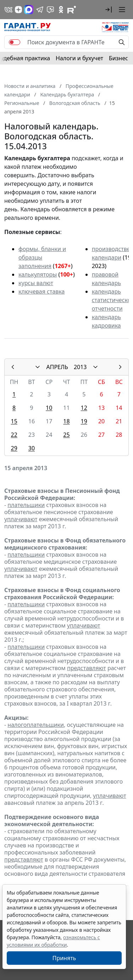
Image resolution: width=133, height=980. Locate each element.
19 (84, 421)
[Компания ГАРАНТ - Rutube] (72, 10)
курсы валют (36, 283)
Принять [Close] (64, 958)
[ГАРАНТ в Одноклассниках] (61, 10)
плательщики (26, 505)
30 (32, 448)
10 (49, 408)
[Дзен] (18, 10)
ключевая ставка (41, 291)
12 (84, 408)
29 (14, 448)
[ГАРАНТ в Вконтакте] (9, 10)
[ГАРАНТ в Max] (29, 10)
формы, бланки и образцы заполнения (42, 257)
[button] (109, 10)
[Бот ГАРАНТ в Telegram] (50, 10)
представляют (87, 668)
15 (14, 421)
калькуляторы (38, 274)
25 (66, 435)
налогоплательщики (36, 725)
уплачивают (21, 519)
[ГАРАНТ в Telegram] (40, 10)
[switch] (15, 42)
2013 (80, 367)
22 (14, 435)
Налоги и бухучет (79, 58)
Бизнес (118, 58)
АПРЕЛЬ (57, 367)
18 (66, 421)
